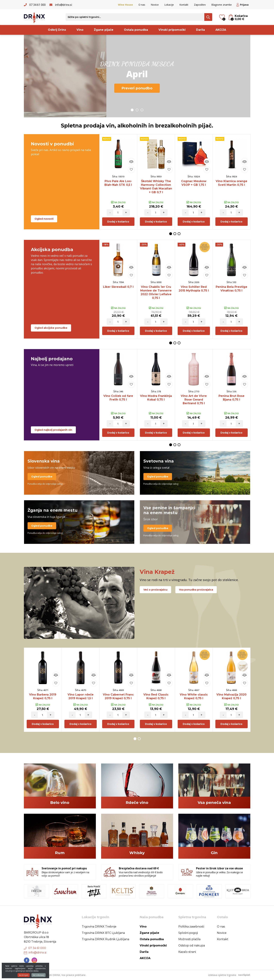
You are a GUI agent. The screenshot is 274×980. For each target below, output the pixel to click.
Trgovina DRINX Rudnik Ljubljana (105, 939)
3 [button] (142, 110)
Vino (80, 30)
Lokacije (169, 5)
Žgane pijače (104, 30)
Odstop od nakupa (192, 945)
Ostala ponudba (136, 30)
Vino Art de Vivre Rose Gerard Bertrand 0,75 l (194, 400)
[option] (137, 76)
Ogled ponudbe (42, 477)
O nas (142, 5)
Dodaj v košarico (118, 222)
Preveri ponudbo (137, 88)
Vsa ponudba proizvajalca (196, 590)
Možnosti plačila (189, 939)
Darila (200, 30)
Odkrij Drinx (57, 30)
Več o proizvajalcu (155, 590)
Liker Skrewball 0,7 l (118, 287)
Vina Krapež (157, 572)
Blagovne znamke (222, 5)
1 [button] (132, 110)
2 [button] (137, 110)
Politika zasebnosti (191, 927)
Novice (155, 5)
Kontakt (184, 5)
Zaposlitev (200, 5)
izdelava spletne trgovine (222, 975)
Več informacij (39, 976)
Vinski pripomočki (172, 30)
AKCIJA (221, 30)
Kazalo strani (187, 952)
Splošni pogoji (188, 933)
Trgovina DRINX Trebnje (99, 927)
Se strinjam (24, 976)
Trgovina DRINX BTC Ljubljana (103, 933)
